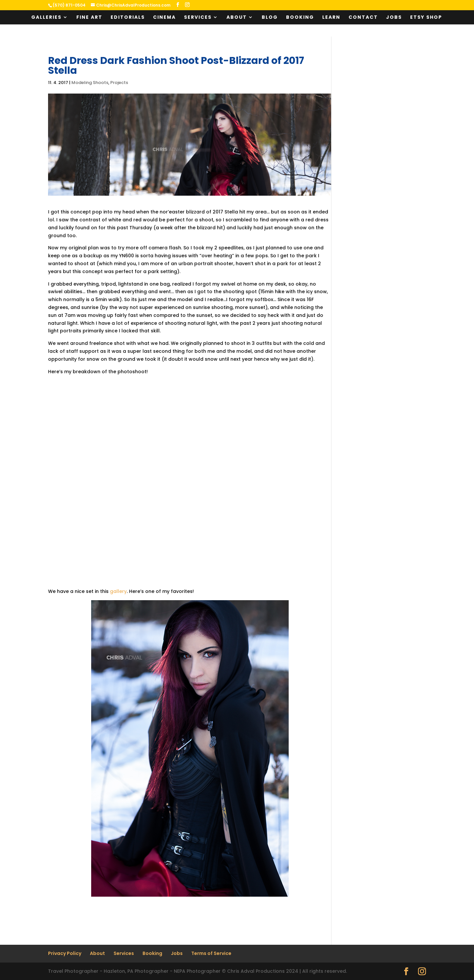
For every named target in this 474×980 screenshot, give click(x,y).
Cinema (164, 18)
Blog (270, 18)
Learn (331, 18)
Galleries (46, 18)
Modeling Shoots (90, 83)
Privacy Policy (65, 953)
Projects (119, 83)
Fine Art (89, 18)
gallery (118, 591)
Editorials (128, 18)
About (237, 18)
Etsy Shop (426, 18)
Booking (300, 18)
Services (198, 18)
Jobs (394, 18)
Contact (363, 18)
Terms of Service (211, 953)
